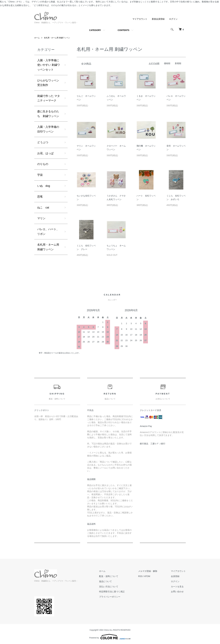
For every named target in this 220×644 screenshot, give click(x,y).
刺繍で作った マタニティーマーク (49, 98)
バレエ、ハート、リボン (48, 232)
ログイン (173, 19)
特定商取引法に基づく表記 (112, 592)
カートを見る (177, 587)
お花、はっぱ (45, 153)
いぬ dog (44, 186)
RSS (140, 576)
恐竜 (40, 197)
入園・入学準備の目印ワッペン (48, 129)
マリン (41, 218)
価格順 (167, 63)
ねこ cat (43, 208)
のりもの (43, 164)
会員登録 (175, 576)
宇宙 (40, 175)
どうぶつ (43, 142)
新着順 (178, 63)
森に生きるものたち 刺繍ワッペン (48, 114)
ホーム (37, 38)
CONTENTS (123, 30)
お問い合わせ (177, 592)
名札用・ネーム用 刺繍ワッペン (57, 38)
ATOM (147, 576)
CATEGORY (95, 30)
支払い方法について (109, 587)
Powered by (110, 637)
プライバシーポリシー (110, 597)
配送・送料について (109, 576)
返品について (105, 581)
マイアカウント (140, 19)
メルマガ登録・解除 (148, 571)
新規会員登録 (158, 19)
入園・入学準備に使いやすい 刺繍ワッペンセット (49, 65)
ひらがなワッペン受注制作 (48, 83)
